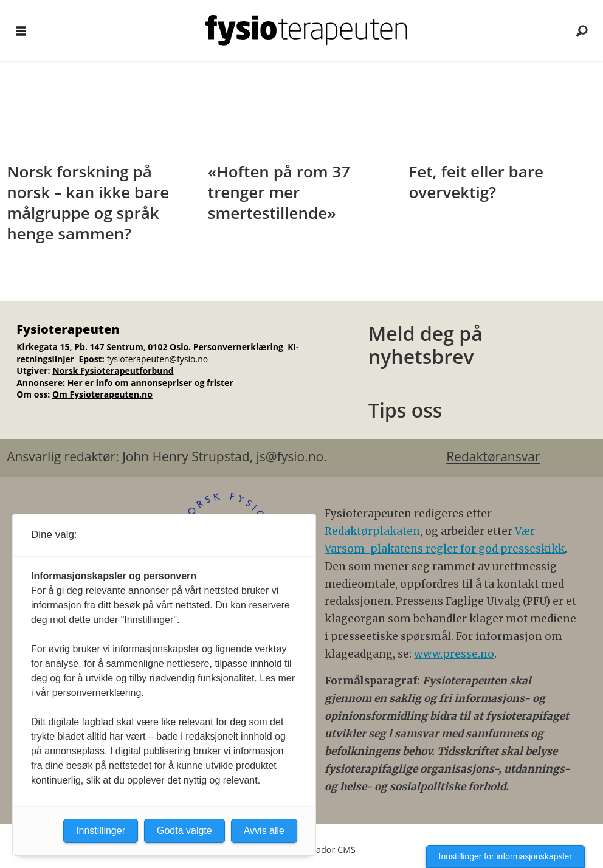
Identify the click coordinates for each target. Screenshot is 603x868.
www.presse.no (454, 654)
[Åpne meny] (21, 31)
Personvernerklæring (239, 347)
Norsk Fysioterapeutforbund (113, 370)
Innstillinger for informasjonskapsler (505, 856)
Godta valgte (184, 831)
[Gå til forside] (306, 30)
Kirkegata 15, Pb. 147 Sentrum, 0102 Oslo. (104, 347)
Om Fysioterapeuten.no (102, 394)
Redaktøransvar (493, 456)
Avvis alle (264, 831)
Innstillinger (101, 831)
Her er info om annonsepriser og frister (150, 383)
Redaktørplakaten (372, 531)
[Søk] (582, 30)
